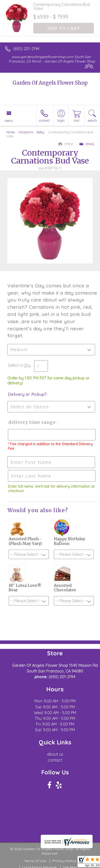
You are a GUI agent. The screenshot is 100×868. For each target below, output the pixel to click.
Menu (9, 121)
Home (10, 132)
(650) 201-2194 (26, 49)
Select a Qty (19, 365)
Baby (40, 132)
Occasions (26, 132)
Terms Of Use (35, 861)
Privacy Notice (64, 861)
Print (66, 144)
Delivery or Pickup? (27, 394)
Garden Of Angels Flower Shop (50, 83)
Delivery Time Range (32, 422)
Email (87, 144)
